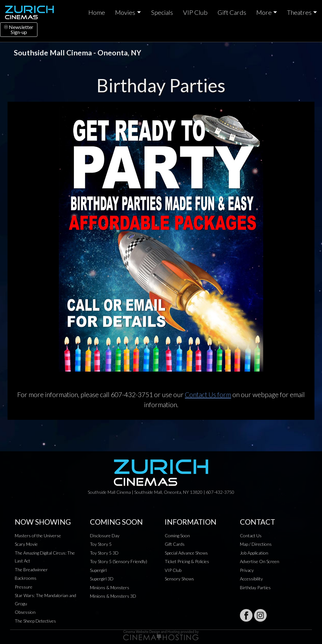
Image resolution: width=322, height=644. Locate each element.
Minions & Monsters (110, 587)
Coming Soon (177, 536)
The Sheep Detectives (35, 621)
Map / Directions (256, 544)
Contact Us (251, 536)
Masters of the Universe (38, 536)
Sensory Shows (179, 579)
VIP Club (195, 12)
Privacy (247, 570)
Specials (162, 12)
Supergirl (98, 570)
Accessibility (251, 579)
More (264, 12)
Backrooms (26, 578)
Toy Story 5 (101, 544)
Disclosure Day (105, 536)
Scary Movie (26, 544)
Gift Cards (232, 12)
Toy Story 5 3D (104, 553)
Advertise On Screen (260, 561)
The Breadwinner (31, 570)
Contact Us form (208, 395)
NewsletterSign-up (19, 29)
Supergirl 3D (102, 579)
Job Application (254, 553)
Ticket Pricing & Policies (187, 561)
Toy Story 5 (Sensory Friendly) (119, 561)
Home (97, 12)
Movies (125, 12)
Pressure (24, 587)
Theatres (299, 12)
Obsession (25, 612)
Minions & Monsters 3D (113, 596)
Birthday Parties (255, 587)
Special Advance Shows (186, 553)
